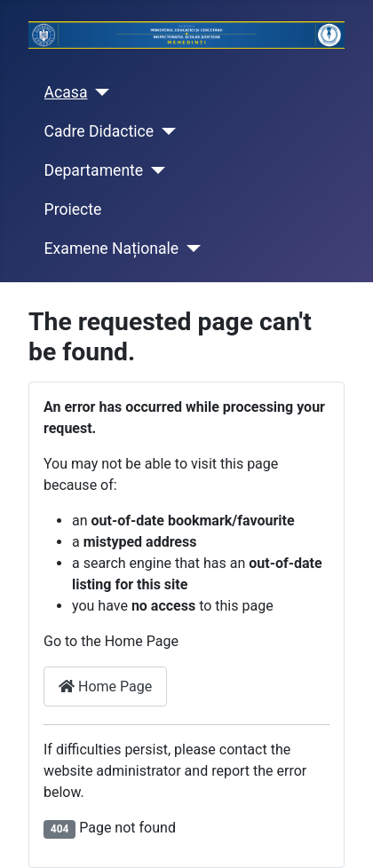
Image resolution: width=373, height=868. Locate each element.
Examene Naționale (112, 249)
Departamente (94, 170)
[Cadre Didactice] (165, 131)
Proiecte (73, 209)
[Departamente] (154, 170)
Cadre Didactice (99, 131)
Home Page (105, 687)
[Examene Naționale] (190, 249)
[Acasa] (99, 92)
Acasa (66, 92)
